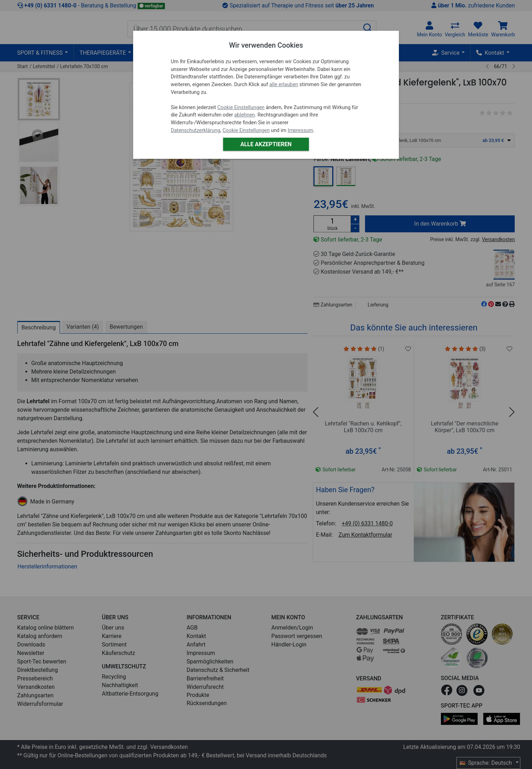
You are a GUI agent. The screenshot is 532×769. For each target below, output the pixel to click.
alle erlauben (284, 85)
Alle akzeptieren (266, 144)
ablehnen (245, 115)
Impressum (300, 130)
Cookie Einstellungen (241, 108)
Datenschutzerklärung (196, 130)
